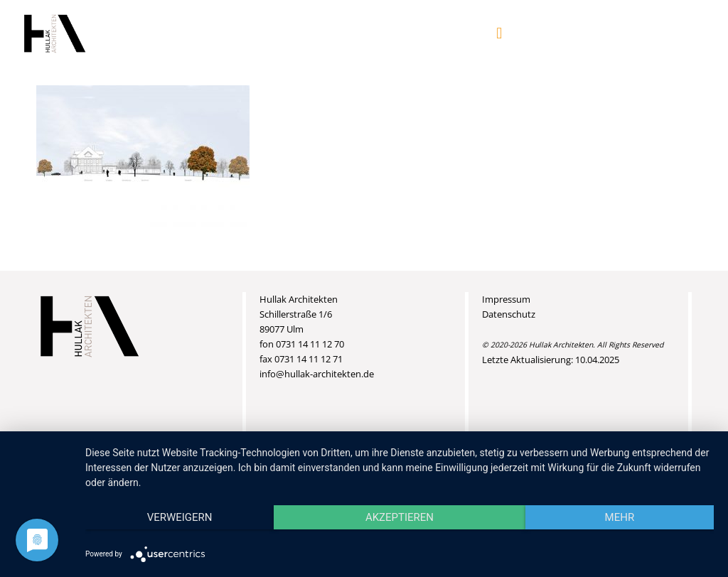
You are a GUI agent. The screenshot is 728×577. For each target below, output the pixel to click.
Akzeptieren (400, 517)
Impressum (506, 299)
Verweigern (180, 517)
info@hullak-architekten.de (317, 374)
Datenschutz (509, 314)
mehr (620, 517)
